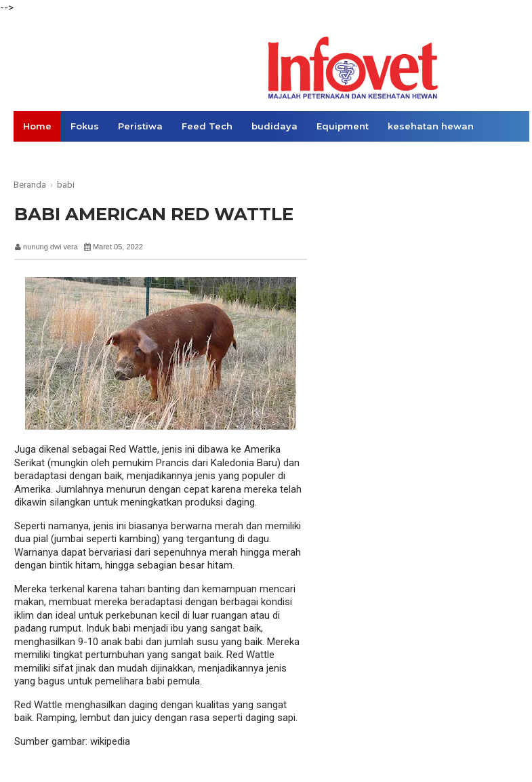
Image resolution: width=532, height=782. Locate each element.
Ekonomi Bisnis (60, 157)
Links (242, 157)
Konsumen (141, 157)
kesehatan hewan (431, 126)
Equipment (343, 126)
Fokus (85, 126)
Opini (198, 157)
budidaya (274, 126)
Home (37, 126)
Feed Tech (207, 126)
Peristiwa (140, 126)
